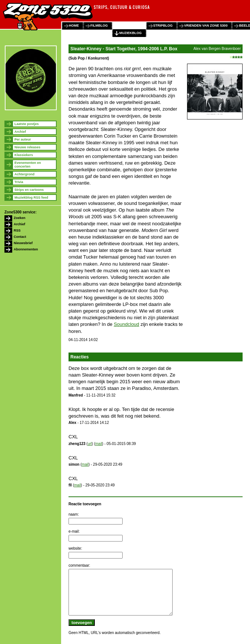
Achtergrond (24, 174)
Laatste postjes (27, 124)
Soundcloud (126, 324)
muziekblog (131, 33)
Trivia (19, 182)
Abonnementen (26, 249)
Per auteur (23, 139)
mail (99, 444)
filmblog (99, 26)
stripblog (163, 26)
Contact (20, 237)
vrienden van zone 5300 (206, 26)
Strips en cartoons (29, 190)
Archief (20, 132)
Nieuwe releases (27, 147)
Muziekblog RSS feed (31, 198)
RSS (17, 230)
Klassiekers (24, 155)
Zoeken (20, 218)
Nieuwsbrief (23, 243)
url (90, 444)
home (74, 26)
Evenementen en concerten (28, 165)
